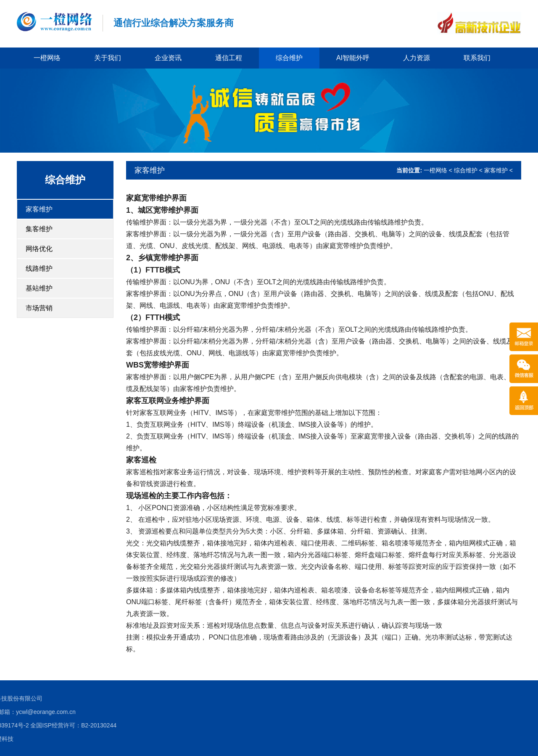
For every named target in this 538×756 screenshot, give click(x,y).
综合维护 (289, 58)
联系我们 (477, 58)
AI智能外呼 (353, 58)
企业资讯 (168, 58)
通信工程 (229, 58)
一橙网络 (47, 58)
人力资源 (417, 58)
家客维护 (39, 209)
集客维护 (39, 229)
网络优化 (39, 249)
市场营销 (39, 308)
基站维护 (39, 288)
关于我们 (108, 58)
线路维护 (39, 268)
